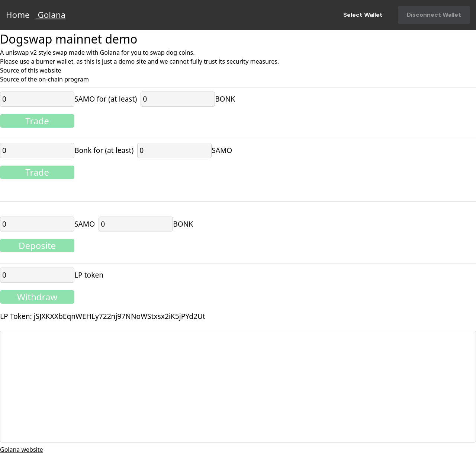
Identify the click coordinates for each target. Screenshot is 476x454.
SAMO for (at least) (106, 99)
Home (18, 15)
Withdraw (37, 297)
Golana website (22, 450)
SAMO (222, 150)
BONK (225, 99)
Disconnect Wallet (434, 15)
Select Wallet (363, 15)
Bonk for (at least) (104, 150)
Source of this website (31, 70)
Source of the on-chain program (44, 79)
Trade (37, 121)
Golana (51, 15)
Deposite (37, 245)
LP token (89, 275)
